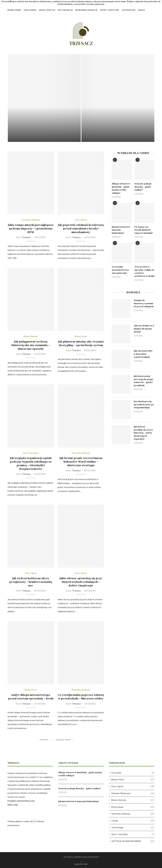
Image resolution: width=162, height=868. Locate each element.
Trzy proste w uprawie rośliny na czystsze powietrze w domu (144, 271)
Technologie (128, 10)
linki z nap (13, 805)
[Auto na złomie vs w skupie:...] (118, 98)
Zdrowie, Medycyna (133, 793)
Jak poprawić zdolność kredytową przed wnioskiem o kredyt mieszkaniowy (81, 229)
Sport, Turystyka (109, 10)
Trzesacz (26, 237)
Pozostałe (133, 773)
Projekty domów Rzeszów (21, 801)
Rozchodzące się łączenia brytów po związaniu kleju (144, 405)
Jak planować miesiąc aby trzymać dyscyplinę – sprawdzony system (81, 343)
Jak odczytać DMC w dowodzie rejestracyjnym (143, 354)
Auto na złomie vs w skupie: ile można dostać (144, 329)
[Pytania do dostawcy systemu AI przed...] (44, 98)
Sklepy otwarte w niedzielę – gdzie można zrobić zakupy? (121, 188)
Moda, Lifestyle (47, 10)
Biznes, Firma (14, 10)
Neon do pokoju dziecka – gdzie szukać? (143, 187)
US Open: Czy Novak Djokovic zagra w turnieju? (144, 230)
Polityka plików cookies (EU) (21, 821)
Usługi (141, 10)
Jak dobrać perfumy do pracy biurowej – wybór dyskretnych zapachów (143, 433)
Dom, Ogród (30, 10)
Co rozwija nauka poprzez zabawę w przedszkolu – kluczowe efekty (81, 697)
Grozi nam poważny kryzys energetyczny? (120, 270)
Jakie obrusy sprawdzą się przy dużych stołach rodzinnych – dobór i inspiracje (81, 582)
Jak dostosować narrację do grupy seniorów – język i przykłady (143, 381)
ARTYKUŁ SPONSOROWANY (133, 841)
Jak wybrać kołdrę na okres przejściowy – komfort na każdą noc (31, 582)
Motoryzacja (65, 10)
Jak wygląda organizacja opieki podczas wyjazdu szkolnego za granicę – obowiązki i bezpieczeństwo (31, 464)
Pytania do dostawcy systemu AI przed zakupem (144, 303)
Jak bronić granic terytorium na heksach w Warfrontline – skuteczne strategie (81, 462)
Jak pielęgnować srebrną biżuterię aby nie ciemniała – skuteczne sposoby (31, 345)
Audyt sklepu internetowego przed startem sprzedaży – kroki (31, 697)
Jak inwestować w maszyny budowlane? (121, 230)
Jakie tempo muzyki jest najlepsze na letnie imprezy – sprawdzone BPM (31, 229)
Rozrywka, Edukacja (86, 10)
